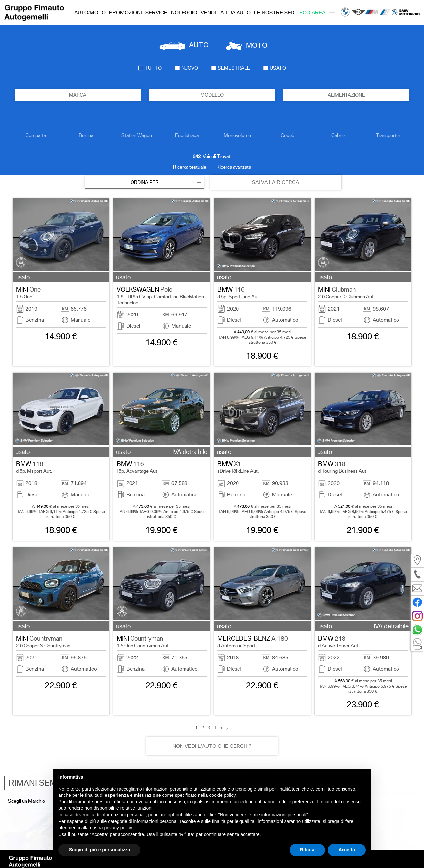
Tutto (150, 68)
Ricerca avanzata (234, 167)
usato (275, 68)
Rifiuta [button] (307, 850)
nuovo (186, 68)
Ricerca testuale (190, 167)
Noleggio (184, 12)
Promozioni (126, 12)
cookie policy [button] (222, 795)
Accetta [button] (347, 850)
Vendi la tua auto (226, 12)
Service (156, 12)
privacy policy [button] (118, 828)
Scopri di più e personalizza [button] (99, 850)
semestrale (231, 68)
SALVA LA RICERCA (276, 182)
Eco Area (312, 12)
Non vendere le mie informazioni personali (263, 815)
